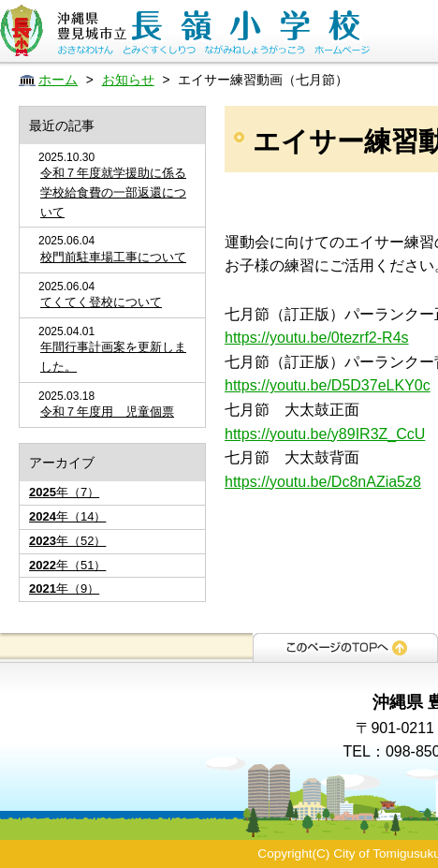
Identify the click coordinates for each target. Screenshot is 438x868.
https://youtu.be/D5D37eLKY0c (328, 385)
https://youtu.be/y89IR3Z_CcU (325, 434)
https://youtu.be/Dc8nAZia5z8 (323, 482)
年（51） (67, 565)
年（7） (64, 492)
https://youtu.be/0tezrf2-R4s (317, 338)
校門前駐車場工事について (113, 257)
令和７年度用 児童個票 (107, 412)
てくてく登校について (101, 302)
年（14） (67, 516)
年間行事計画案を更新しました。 (113, 357)
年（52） (67, 541)
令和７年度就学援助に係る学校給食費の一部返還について (113, 192)
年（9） (64, 588)
